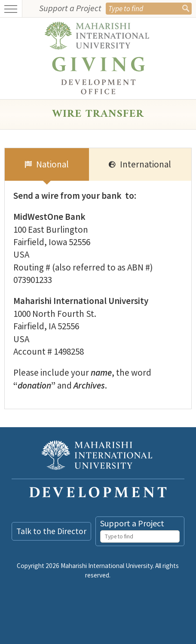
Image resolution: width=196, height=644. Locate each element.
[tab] (47, 164)
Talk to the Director (51, 531)
